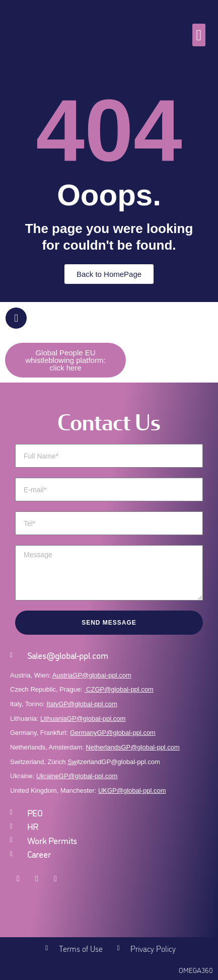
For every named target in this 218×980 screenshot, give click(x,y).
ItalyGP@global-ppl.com (82, 704)
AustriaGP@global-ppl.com (92, 675)
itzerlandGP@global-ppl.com (114, 762)
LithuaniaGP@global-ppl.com (83, 719)
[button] (199, 35)
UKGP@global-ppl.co (129, 790)
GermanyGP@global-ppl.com (113, 733)
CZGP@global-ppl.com (120, 689)
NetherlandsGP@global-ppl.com (133, 747)
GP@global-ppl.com (88, 776)
